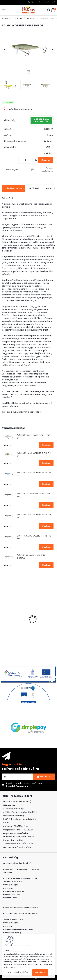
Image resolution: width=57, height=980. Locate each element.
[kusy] (25, 160)
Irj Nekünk (19, 840)
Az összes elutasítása (18, 972)
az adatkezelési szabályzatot (29, 783)
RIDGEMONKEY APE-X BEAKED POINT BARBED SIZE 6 (29, 629)
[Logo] (28, 10)
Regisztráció (50, 2)
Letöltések (34, 188)
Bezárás (40, 972)
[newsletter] (44, 777)
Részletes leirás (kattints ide (17, 802)
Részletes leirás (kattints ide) (17, 863)
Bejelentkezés (36, 2)
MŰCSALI (19, 18)
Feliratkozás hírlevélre (20, 769)
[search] (48, 10)
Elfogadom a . (25, 785)
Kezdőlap (6, 18)
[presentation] (5, 50)
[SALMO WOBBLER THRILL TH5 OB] (28, 50)
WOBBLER (31, 18)
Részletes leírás (14, 188)
